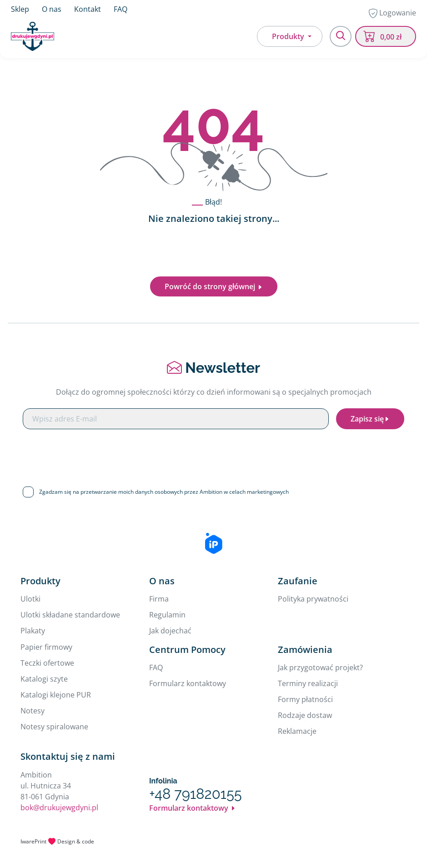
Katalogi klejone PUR (56, 695)
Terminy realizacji (308, 683)
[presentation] (214, 454)
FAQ (121, 9)
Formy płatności (305, 699)
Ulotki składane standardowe (70, 615)
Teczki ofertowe (47, 663)
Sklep (20, 9)
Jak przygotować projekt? (320, 667)
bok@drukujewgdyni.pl (59, 808)
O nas (52, 9)
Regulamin (167, 615)
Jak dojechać (170, 631)
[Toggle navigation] (341, 36)
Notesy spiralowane (54, 727)
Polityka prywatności (313, 599)
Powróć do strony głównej (214, 286)
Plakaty (33, 631)
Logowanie (392, 13)
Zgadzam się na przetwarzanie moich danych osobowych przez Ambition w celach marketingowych (164, 492)
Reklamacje (297, 731)
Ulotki (30, 599)
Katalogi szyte (44, 679)
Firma (159, 599)
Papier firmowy (46, 647)
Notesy (33, 711)
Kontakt (88, 9)
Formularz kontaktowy (188, 683)
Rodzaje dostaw (305, 715)
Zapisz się (370, 419)
